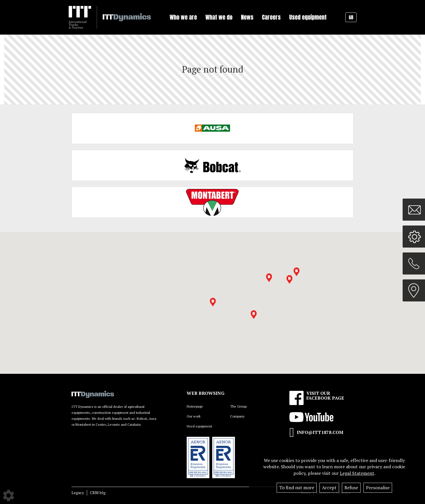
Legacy (78, 493)
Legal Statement (357, 473)
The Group (238, 406)
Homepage (195, 406)
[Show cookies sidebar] (9, 495)
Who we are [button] (183, 17)
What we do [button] (219, 17)
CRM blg (98, 493)
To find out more (297, 488)
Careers (271, 17)
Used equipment (308, 17)
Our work (194, 416)
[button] (289, 280)
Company (237, 416)
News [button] (247, 17)
